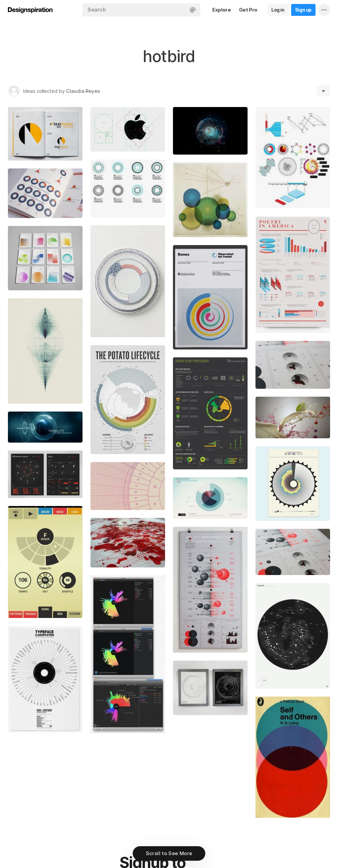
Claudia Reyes (83, 91)
